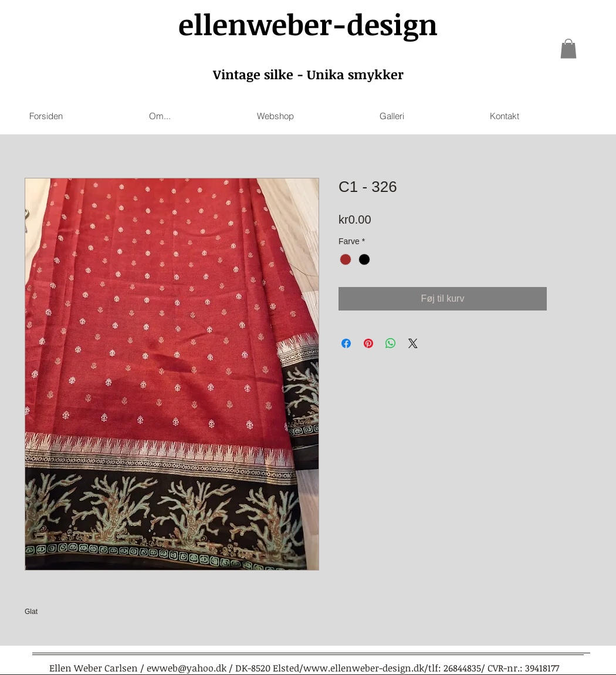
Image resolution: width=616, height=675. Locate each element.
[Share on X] (413, 343)
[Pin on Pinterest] (368, 343)
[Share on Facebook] (346, 343)
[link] (568, 48)
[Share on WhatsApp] (391, 343)
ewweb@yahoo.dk (187, 668)
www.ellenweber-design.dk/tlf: (372, 668)
